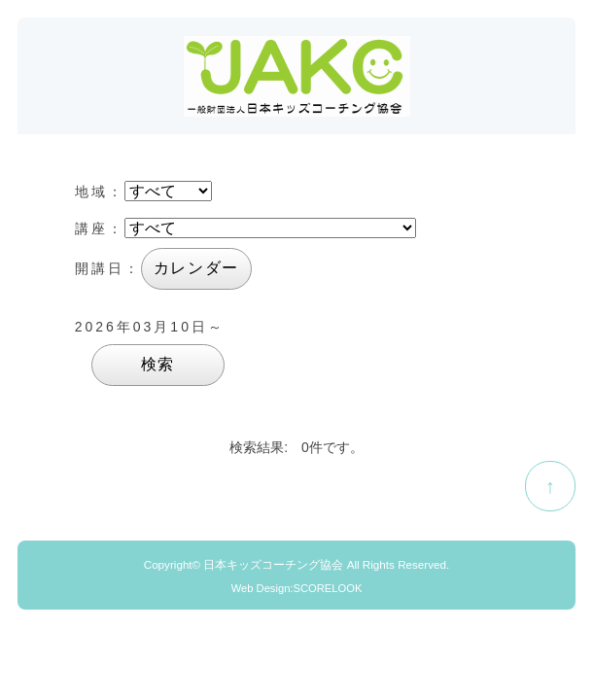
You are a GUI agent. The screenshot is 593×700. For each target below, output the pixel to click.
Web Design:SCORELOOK (297, 588)
